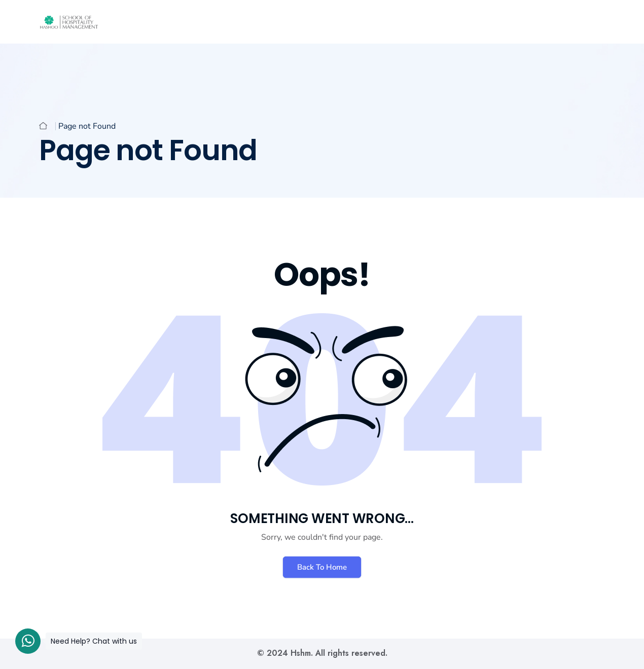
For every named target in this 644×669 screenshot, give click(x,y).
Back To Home (322, 567)
